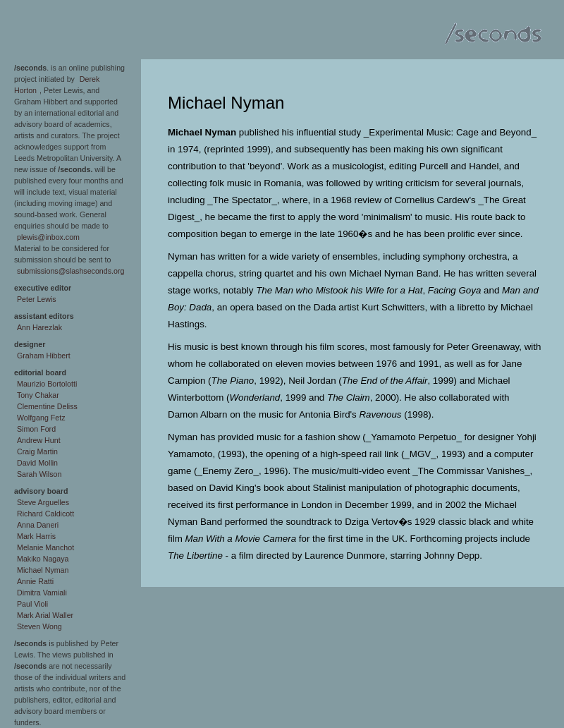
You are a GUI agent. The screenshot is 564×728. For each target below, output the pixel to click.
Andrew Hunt (39, 440)
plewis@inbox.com (48, 237)
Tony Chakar (38, 395)
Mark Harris (36, 536)
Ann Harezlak (39, 327)
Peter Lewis (37, 299)
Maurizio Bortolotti (47, 384)
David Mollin (37, 463)
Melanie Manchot (45, 547)
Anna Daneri (38, 525)
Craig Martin (37, 451)
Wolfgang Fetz (41, 418)
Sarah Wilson (39, 474)
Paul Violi (32, 604)
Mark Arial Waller (45, 615)
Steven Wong (39, 626)
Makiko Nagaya (43, 559)
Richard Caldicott (45, 514)
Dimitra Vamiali (42, 593)
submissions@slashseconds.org (70, 271)
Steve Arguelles (43, 502)
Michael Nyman (43, 570)
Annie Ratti (35, 581)
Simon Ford (36, 429)
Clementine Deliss (47, 406)
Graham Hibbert (44, 356)
